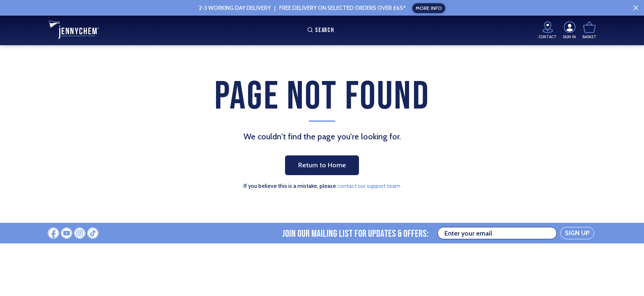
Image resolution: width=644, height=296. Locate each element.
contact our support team (369, 186)
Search (320, 30)
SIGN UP (577, 233)
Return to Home (322, 165)
